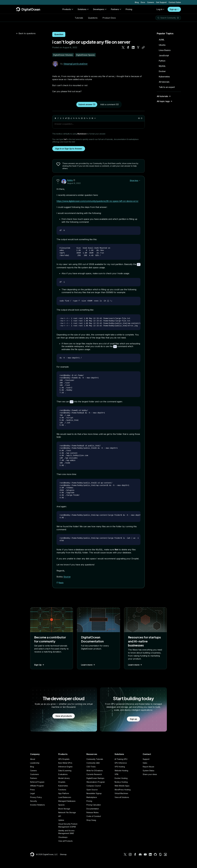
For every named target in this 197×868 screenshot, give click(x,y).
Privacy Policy (36, 797)
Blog (137, 2)
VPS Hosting (120, 766)
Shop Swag (91, 820)
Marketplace (92, 797)
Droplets (62, 782)
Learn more (88, 664)
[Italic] (58, 118)
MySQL (162, 66)
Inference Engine (65, 766)
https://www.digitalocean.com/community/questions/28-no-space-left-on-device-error (97, 201)
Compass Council (94, 785)
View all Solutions (122, 797)
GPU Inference (121, 762)
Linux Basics (165, 50)
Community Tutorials (95, 759)
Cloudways (63, 837)
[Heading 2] (77, 118)
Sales (145, 762)
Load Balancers (65, 797)
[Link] (66, 118)
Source (67, 576)
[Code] (95, 118)
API (60, 816)
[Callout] (90, 118)
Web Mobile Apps (122, 785)
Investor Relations (38, 804)
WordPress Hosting (123, 789)
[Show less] (140, 181)
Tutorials (79, 18)
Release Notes (93, 812)
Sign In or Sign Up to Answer (69, 149)
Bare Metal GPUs (65, 762)
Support (146, 759)
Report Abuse (148, 766)
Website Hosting (121, 770)
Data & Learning (65, 770)
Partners (34, 778)
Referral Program (37, 782)
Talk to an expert (167, 87)
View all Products (65, 841)
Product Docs (109, 18)
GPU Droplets (64, 759)
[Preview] (139, 118)
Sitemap (63, 854)
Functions (62, 789)
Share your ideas (150, 774)
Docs (143, 2)
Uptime (61, 820)
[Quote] (87, 118)
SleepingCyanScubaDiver (76, 64)
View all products (64, 715)
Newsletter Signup (94, 793)
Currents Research (94, 774)
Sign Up (39, 664)
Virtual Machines (121, 793)
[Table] (92, 118)
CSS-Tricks (91, 766)
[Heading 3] (79, 118)
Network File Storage (67, 812)
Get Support (161, 2)
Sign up (174, 9)
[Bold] (55, 118)
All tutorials (164, 82)
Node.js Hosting (121, 782)
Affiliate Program (37, 785)
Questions (93, 18)
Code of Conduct (94, 816)
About (33, 759)
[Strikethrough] (63, 118)
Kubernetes (164, 77)
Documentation (93, 808)
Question (59, 34)
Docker (162, 71)
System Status (149, 770)
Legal (32, 793)
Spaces (61, 804)
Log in (161, 9)
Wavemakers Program (96, 782)
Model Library (64, 778)
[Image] (69, 118)
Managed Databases (67, 801)
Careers (151, 2)
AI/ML (162, 40)
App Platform (64, 793)
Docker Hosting (121, 778)
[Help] (142, 118)
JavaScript (164, 55)
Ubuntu (162, 45)
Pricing (89, 801)
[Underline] (61, 118)
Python (162, 61)
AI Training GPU (121, 759)
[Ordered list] (84, 118)
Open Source (92, 789)
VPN (116, 774)
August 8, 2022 (74, 183)
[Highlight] (71, 118)
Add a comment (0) (109, 104)
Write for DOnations (95, 770)
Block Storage (64, 808)
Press (32, 789)
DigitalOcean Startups (95, 778)
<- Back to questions (26, 33)
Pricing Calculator (94, 804)
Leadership (35, 762)
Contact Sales (175, 2)
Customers (35, 774)
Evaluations (63, 774)
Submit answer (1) (87, 104)
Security (34, 801)
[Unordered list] (82, 118)
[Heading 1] (74, 118)
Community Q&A (93, 762)
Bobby (70, 180)
